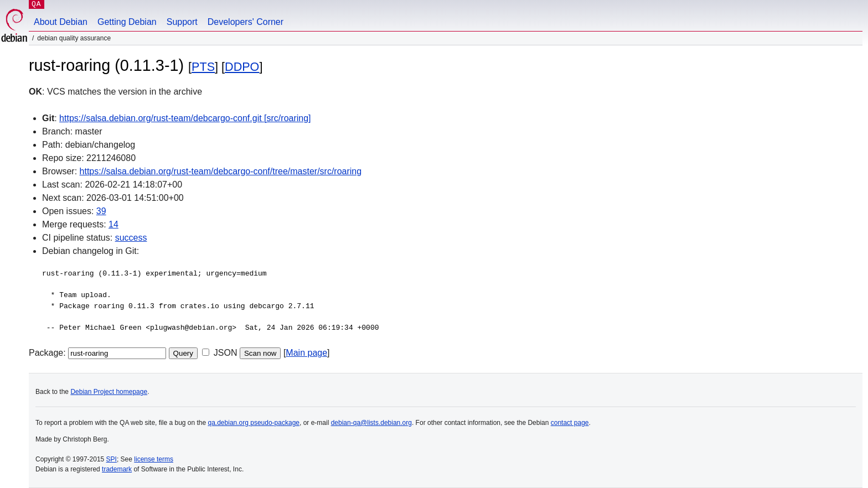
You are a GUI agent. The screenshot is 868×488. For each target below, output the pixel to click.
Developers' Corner (246, 22)
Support (182, 22)
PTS (203, 67)
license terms (154, 459)
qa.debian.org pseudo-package (254, 423)
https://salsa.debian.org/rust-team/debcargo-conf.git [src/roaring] (185, 118)
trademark (117, 469)
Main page (306, 353)
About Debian (61, 22)
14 (113, 224)
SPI (112, 459)
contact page (570, 423)
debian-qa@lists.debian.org (371, 423)
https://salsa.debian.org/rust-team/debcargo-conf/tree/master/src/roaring (221, 171)
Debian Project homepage (109, 392)
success (131, 238)
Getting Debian (127, 22)
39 (101, 211)
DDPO (242, 67)
